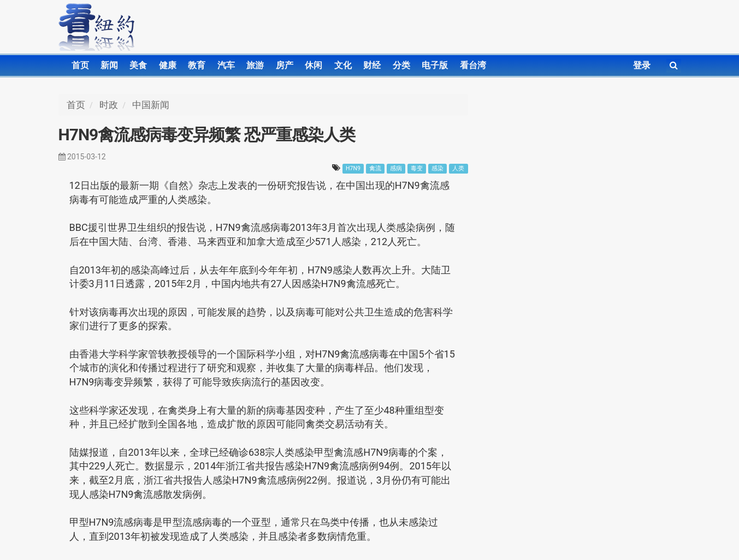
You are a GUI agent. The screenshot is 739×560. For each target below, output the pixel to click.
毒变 (417, 168)
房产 (285, 65)
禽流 (375, 168)
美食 (138, 65)
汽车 (226, 65)
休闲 (314, 65)
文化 (343, 65)
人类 (458, 168)
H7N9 (353, 168)
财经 (372, 65)
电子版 (435, 65)
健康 (168, 65)
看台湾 (473, 65)
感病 (396, 168)
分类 (401, 65)
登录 (642, 65)
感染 (438, 168)
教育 (197, 65)
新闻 (109, 65)
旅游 (255, 65)
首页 (80, 65)
